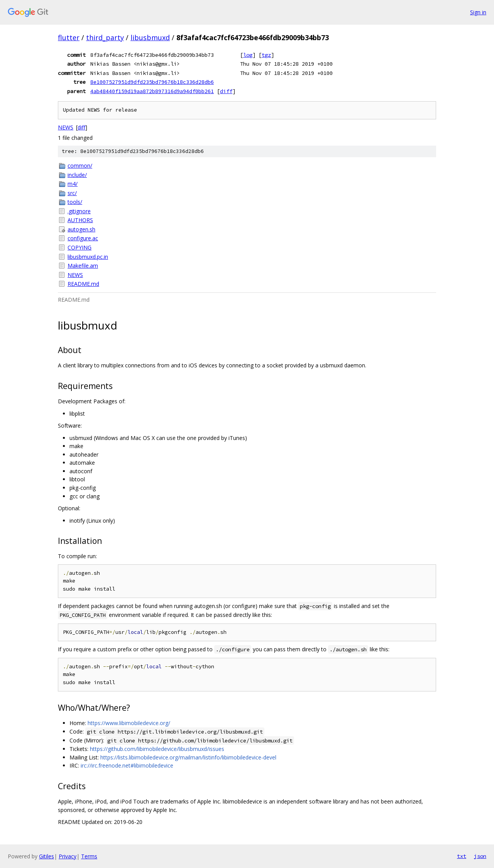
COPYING (80, 247)
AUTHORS (80, 220)
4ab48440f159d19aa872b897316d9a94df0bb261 (152, 91)
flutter (69, 37)
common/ (80, 166)
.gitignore (79, 211)
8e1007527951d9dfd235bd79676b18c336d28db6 (152, 82)
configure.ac (83, 238)
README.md (83, 284)
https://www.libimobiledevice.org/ (129, 723)
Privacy (68, 856)
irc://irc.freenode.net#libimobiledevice (127, 765)
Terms (89, 856)
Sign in (478, 12)
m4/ (73, 184)
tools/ (75, 202)
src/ (72, 193)
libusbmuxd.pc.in (88, 257)
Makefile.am (83, 266)
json (480, 856)
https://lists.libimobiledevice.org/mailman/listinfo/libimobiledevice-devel (188, 757)
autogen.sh (81, 229)
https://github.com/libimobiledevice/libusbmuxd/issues (157, 749)
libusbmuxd (150, 37)
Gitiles (47, 856)
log (248, 55)
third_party (105, 37)
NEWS (66, 127)
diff (226, 91)
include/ (77, 175)
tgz (266, 55)
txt (462, 856)
